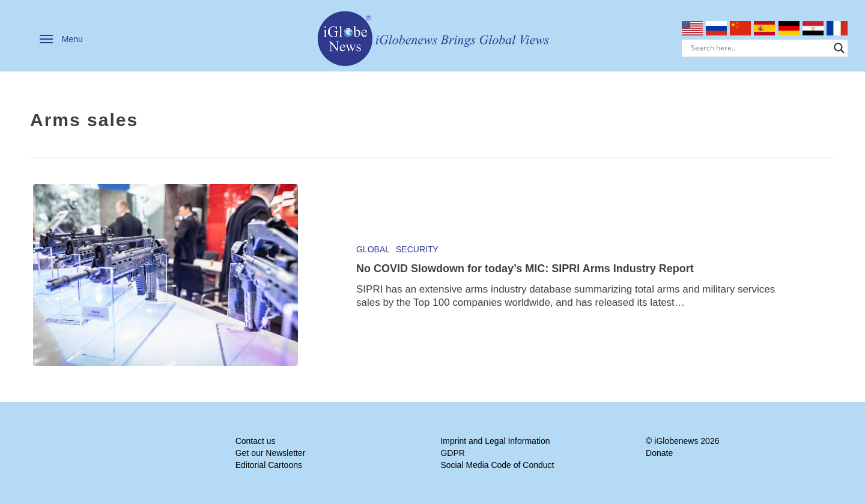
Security (417, 249)
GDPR (452, 453)
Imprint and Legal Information (495, 441)
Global (373, 249)
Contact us (256, 441)
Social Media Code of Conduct (497, 465)
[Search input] (760, 48)
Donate (659, 453)
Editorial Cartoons (269, 465)
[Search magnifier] (839, 48)
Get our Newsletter (271, 453)
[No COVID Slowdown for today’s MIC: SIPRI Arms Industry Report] (165, 275)
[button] (61, 39)
